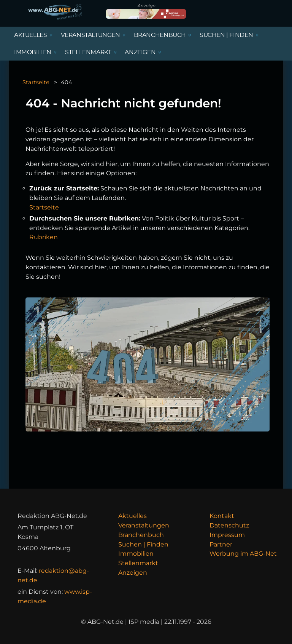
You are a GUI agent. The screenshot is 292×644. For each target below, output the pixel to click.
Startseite (36, 82)
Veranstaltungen (144, 525)
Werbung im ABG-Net (243, 554)
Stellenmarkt (138, 563)
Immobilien (136, 554)
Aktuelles (133, 516)
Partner (221, 544)
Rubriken (44, 237)
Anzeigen (133, 573)
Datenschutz (229, 525)
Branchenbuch (141, 535)
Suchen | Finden (143, 544)
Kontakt (222, 516)
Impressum (227, 535)
